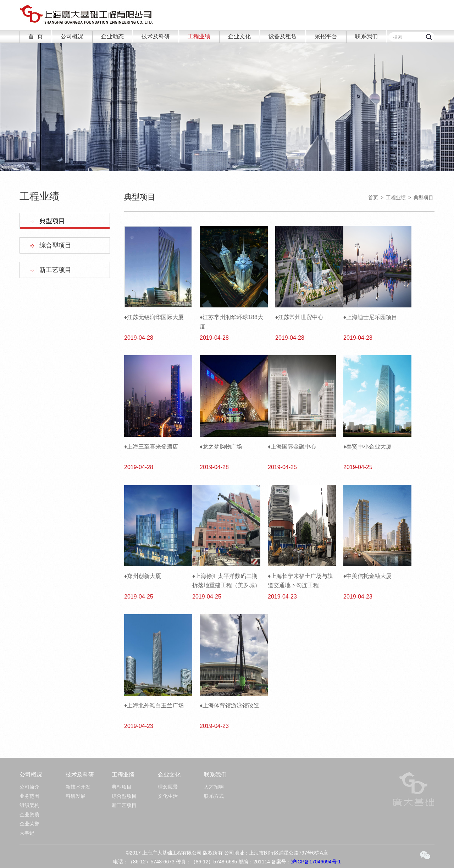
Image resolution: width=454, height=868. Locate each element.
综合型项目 (55, 245)
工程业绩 (199, 36)
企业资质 (29, 814)
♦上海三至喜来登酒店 (151, 447)
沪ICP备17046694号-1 (316, 862)
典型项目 (52, 221)
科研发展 (76, 796)
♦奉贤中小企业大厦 (367, 447)
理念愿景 (168, 787)
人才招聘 (214, 787)
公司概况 (72, 36)
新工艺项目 (55, 270)
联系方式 (214, 796)
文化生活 (168, 796)
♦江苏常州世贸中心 (299, 317)
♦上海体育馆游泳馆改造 (229, 705)
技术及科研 (156, 36)
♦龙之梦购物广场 (221, 447)
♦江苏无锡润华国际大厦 (154, 317)
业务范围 (29, 796)
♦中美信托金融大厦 (367, 576)
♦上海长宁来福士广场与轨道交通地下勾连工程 (300, 581)
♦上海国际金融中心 (292, 447)
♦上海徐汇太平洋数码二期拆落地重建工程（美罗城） (226, 581)
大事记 (27, 833)
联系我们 (366, 36)
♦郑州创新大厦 (143, 576)
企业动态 (112, 36)
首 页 (36, 36)
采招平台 (326, 36)
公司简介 (29, 787)
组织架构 (29, 805)
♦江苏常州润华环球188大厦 (231, 322)
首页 (373, 197)
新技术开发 (78, 787)
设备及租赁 (283, 36)
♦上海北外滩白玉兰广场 (154, 705)
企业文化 (239, 36)
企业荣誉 (29, 824)
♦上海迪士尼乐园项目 (370, 317)
